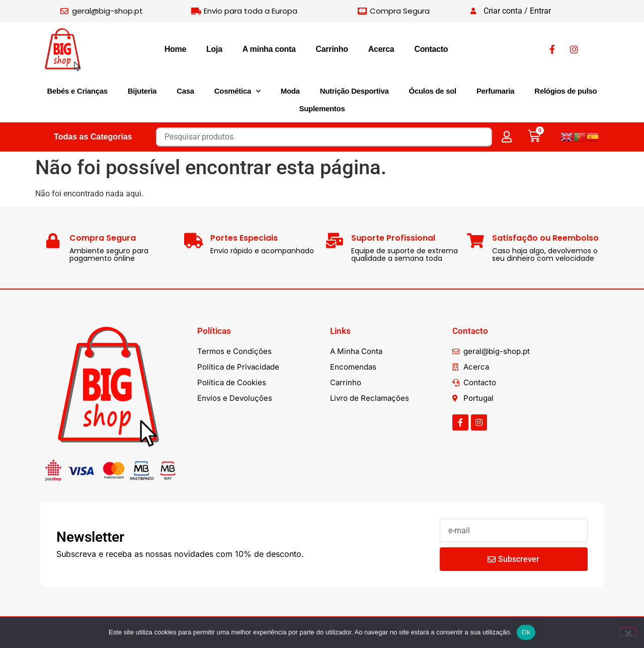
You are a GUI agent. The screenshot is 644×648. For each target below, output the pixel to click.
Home (175, 49)
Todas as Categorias (93, 137)
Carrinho (332, 49)
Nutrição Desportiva (354, 91)
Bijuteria (142, 91)
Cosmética (237, 91)
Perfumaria (495, 91)
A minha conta (269, 49)
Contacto (431, 49)
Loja (214, 49)
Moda (290, 91)
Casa (185, 91)
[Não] (628, 632)
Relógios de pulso (566, 91)
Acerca (381, 49)
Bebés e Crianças (77, 91)
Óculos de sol (433, 91)
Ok (526, 632)
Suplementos (322, 109)
